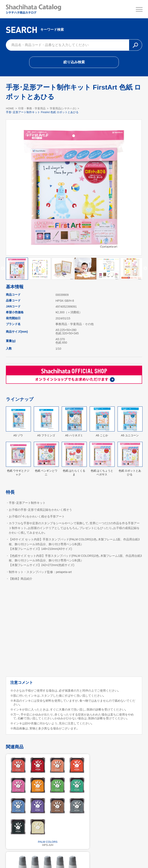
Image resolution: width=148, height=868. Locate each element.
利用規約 (74, 855)
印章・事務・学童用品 (32, 110)
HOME (10, 109)
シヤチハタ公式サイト (49, 855)
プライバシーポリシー (99, 855)
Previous (3, 270)
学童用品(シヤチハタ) (63, 110)
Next (145, 270)
